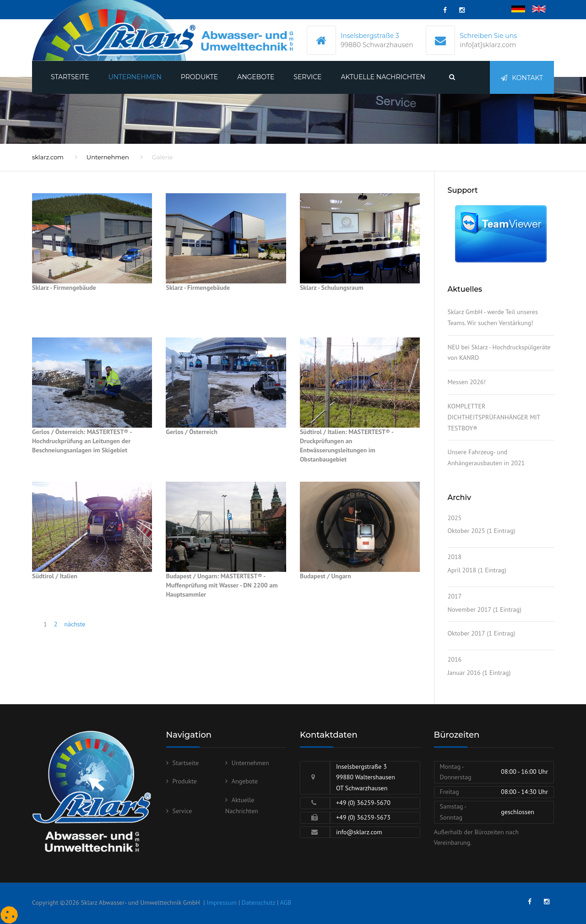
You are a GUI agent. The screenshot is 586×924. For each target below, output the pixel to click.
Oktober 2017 (467, 633)
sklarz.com (48, 157)
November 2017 (470, 609)
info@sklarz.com (359, 832)
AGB (286, 902)
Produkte (199, 77)
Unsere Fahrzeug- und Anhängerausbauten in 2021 (486, 457)
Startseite (70, 77)
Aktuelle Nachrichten (383, 77)
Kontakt (522, 78)
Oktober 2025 (467, 531)
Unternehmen (135, 77)
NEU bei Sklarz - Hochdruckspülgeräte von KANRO (499, 353)
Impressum (222, 902)
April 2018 (462, 570)
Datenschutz (258, 902)
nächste (75, 624)
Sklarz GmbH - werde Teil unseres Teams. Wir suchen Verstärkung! (493, 317)
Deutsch (522, 10)
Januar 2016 (464, 673)
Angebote (256, 77)
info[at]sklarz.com (488, 45)
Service (307, 77)
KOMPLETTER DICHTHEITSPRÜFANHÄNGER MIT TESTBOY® (494, 417)
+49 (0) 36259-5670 (363, 803)
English (542, 10)
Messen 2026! (467, 382)
